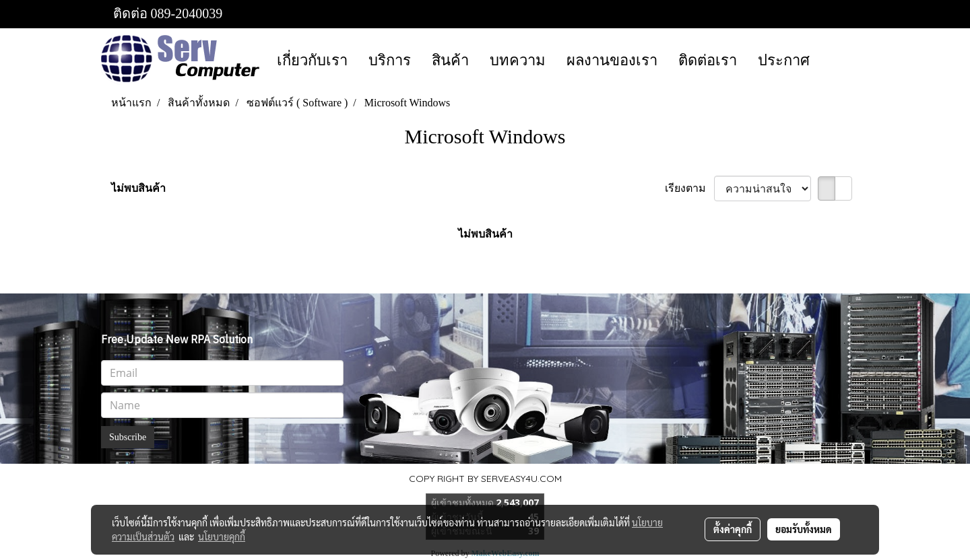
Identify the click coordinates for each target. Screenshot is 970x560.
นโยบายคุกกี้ (222, 536)
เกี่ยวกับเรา (312, 60)
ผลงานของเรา (612, 60)
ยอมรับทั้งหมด (804, 529)
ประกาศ (784, 60)
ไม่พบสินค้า (138, 188)
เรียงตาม (689, 188)
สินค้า (450, 60)
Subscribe (128, 437)
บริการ (390, 60)
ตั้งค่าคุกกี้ (733, 529)
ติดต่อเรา (708, 60)
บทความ (518, 60)
